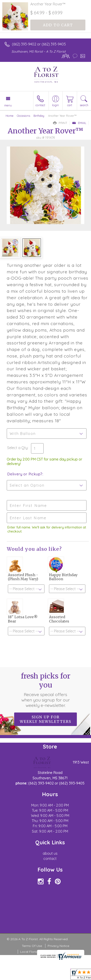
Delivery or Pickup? (25, 474)
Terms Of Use (32, 946)
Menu (8, 105)
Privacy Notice (58, 946)
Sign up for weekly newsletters (45, 719)
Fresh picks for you (46, 690)
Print (60, 123)
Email (79, 123)
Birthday (39, 116)
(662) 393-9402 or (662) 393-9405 (39, 44)
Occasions (23, 116)
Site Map (64, 952)
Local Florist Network (36, 952)
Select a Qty (17, 448)
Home (10, 116)
